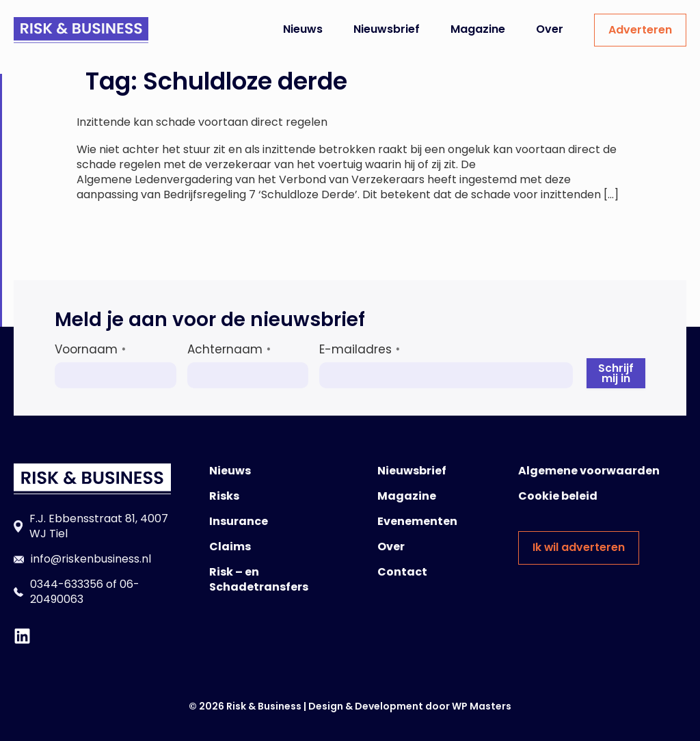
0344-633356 (67, 584)
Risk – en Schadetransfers (259, 579)
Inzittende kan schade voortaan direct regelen (202, 122)
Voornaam (90, 349)
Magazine (478, 29)
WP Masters (482, 706)
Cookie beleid (558, 496)
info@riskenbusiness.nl (91, 559)
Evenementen (417, 521)
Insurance (239, 521)
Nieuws (303, 29)
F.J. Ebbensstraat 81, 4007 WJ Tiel (99, 526)
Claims (230, 547)
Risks (224, 496)
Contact (402, 572)
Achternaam (229, 349)
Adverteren (640, 30)
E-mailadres (360, 349)
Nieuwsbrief (387, 29)
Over (550, 29)
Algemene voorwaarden (589, 471)
